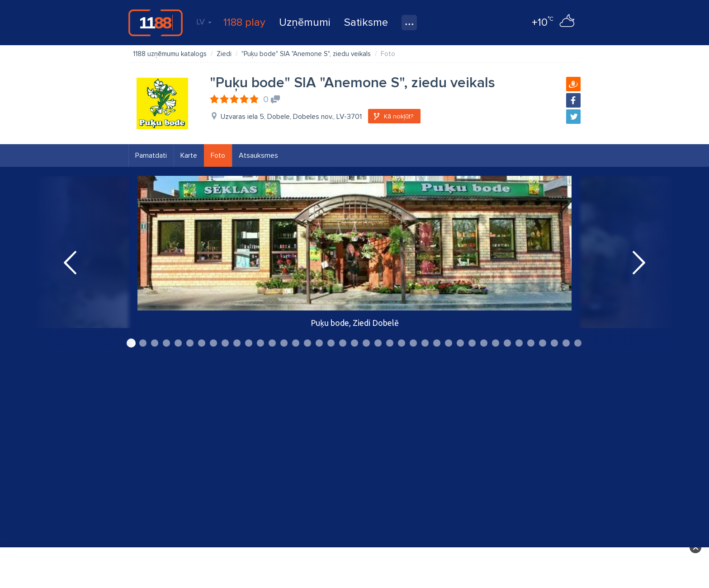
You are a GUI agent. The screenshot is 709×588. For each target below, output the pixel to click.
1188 (156, 23)
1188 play (244, 22)
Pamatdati (151, 155)
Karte (189, 155)
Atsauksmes (258, 155)
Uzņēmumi (305, 22)
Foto (218, 155)
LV (204, 22)
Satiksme (366, 22)
